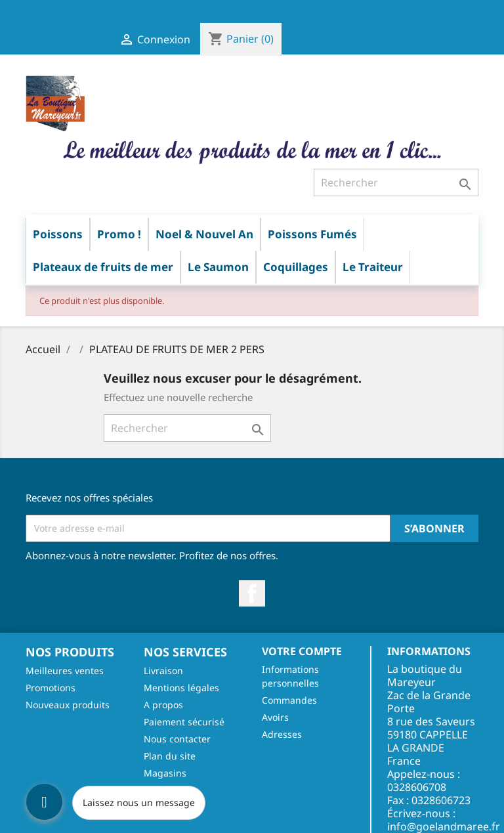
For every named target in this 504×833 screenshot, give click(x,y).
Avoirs (275, 717)
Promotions (51, 688)
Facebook (252, 593)
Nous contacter (177, 739)
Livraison (163, 671)
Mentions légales (181, 688)
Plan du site (170, 756)
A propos (163, 705)
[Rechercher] (396, 182)
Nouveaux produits (68, 705)
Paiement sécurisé (184, 722)
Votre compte (302, 651)
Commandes (289, 700)
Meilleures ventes (65, 671)
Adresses (282, 734)
